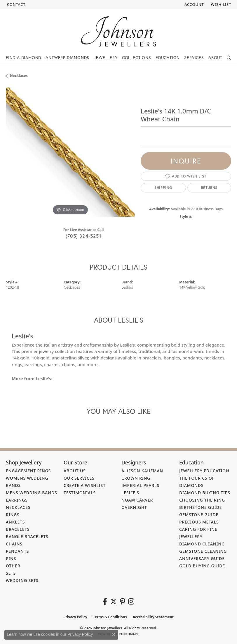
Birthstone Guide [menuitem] (201, 507)
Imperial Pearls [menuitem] (140, 485)
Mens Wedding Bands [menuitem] (31, 493)
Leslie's (127, 287)
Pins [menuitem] (11, 558)
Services (194, 57)
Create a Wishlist (85, 485)
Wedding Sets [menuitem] (22, 580)
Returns (209, 188)
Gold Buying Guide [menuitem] (202, 566)
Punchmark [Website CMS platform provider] (129, 634)
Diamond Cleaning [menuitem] (202, 544)
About (215, 57)
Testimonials (80, 493)
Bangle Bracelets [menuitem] (27, 537)
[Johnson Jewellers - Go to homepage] (118, 31)
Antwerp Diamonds (67, 57)
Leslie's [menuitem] (130, 493)
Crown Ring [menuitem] (136, 478)
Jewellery (106, 57)
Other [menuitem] (13, 566)
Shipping (163, 188)
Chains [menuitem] (14, 544)
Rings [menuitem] (13, 515)
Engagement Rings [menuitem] (28, 471)
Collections (137, 57)
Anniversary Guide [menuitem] (202, 558)
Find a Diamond (23, 57)
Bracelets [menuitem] (18, 529)
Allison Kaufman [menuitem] (142, 471)
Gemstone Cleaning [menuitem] (203, 551)
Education (168, 57)
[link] (16, 4)
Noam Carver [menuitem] (137, 500)
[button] (194, 4)
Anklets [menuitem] (15, 522)
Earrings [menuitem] (17, 500)
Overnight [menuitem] (134, 507)
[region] (70, 152)
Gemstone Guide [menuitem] (199, 515)
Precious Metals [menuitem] (199, 522)
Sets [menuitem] (11, 573)
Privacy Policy (75, 617)
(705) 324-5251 (83, 236)
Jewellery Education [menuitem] (204, 471)
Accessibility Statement (153, 617)
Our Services (79, 478)
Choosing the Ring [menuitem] (202, 500)
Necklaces (19, 76)
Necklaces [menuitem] (18, 507)
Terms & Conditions (110, 617)
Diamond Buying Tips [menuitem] (205, 493)
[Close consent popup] (114, 635)
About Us (75, 471)
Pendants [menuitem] (17, 551)
